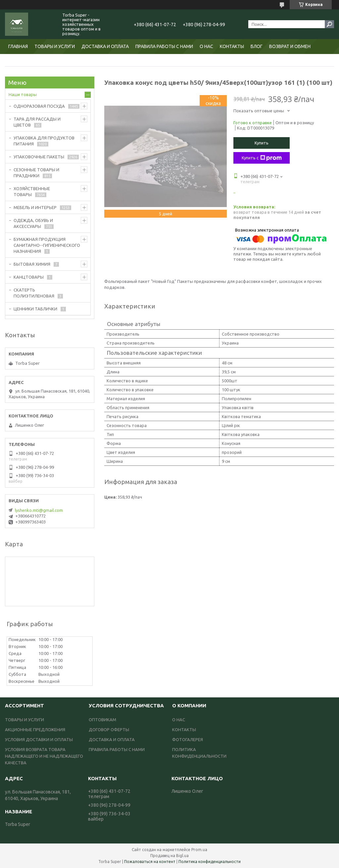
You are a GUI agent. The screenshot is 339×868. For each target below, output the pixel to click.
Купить (262, 143)
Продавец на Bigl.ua (169, 856)
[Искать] (329, 24)
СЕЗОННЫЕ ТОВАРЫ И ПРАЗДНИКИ (36, 173)
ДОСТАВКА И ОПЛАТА (105, 46)
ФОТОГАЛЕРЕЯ (188, 739)
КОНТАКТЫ (232, 46)
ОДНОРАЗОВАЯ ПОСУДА (39, 106)
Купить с (262, 158)
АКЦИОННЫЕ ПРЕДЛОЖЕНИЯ (35, 730)
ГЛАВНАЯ (18, 46)
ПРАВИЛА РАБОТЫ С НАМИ (164, 46)
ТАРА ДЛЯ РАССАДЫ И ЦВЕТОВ (37, 122)
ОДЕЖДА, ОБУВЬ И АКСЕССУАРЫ (33, 223)
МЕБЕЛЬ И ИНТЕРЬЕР (35, 207)
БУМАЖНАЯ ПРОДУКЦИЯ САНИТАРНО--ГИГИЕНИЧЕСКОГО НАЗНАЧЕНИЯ (47, 245)
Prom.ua (199, 850)
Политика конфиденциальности (210, 862)
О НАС (206, 46)
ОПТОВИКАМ (102, 720)
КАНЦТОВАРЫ (29, 277)
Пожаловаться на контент (150, 862)
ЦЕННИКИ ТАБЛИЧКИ (35, 309)
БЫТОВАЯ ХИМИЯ (32, 264)
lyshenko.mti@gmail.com (39, 510)
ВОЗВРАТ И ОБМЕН (290, 46)
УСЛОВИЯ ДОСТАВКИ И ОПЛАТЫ (39, 739)
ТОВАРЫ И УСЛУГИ (55, 46)
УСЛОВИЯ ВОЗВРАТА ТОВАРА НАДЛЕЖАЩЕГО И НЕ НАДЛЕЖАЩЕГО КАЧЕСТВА (44, 756)
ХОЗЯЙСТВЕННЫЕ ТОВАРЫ (32, 191)
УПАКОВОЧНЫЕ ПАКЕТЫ (39, 157)
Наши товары (23, 94)
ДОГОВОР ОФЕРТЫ (109, 730)
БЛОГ (257, 46)
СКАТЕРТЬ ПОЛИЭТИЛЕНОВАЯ (34, 293)
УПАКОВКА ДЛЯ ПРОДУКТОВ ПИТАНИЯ (44, 141)
